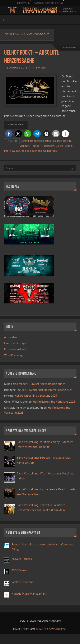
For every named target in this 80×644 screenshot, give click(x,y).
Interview (49, 146)
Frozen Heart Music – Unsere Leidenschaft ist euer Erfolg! (43, 547)
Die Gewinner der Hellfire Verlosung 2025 (47, 390)
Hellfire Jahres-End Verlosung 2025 (36, 396)
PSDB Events (19, 570)
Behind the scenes (31, 141)
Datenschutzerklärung (48, 3)
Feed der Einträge (15, 343)
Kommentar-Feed (15, 349)
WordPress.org (13, 355)
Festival (48, 141)
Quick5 (60, 146)
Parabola (42, 629)
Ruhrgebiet (22, 151)
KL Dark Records (22, 559)
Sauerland (36, 151)
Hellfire (58, 141)
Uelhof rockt (50, 151)
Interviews (39, 68)
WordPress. (59, 629)
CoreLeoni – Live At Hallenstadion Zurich (40, 384)
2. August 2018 (17, 68)
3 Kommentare (69, 47)
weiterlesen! (16, 125)
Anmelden (11, 337)
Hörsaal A (37, 146)
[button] (9, 134)
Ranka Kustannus (22, 582)
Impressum (24, 3)
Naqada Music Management (29, 594)
